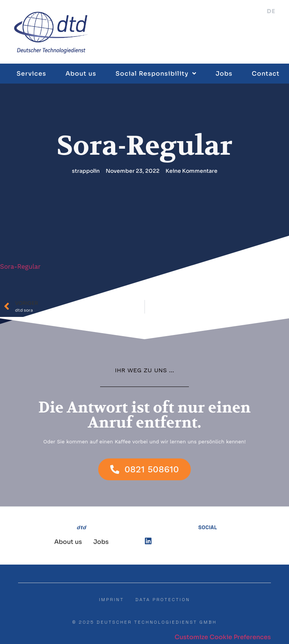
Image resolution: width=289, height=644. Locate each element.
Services (31, 73)
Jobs (224, 73)
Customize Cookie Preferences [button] (223, 637)
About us (81, 73)
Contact (266, 73)
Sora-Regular (20, 266)
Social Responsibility (156, 73)
